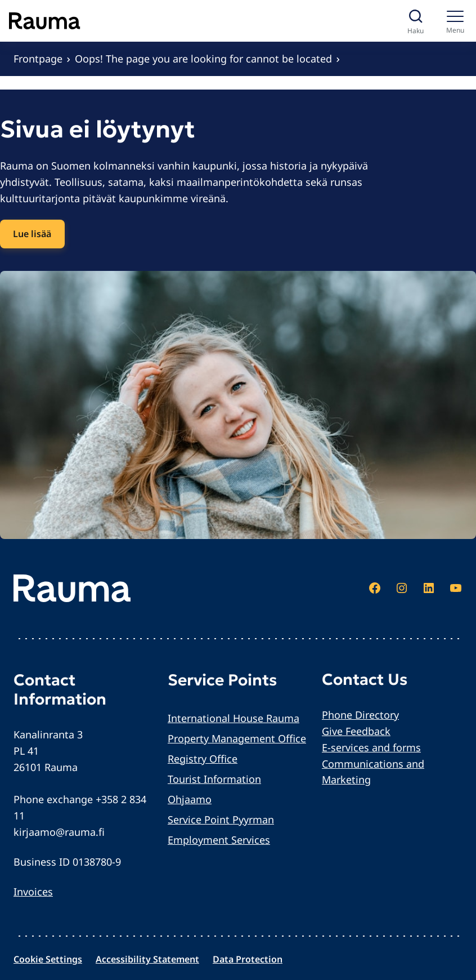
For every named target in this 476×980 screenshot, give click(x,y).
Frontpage (38, 59)
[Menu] (455, 21)
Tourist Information (214, 779)
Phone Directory (360, 715)
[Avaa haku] (416, 21)
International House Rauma (233, 718)
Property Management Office (237, 738)
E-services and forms (371, 747)
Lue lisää (32, 234)
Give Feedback (356, 731)
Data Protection (248, 959)
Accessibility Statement (147, 959)
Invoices (33, 892)
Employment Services (219, 840)
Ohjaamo (190, 799)
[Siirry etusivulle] (45, 21)
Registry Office (203, 759)
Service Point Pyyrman (221, 819)
